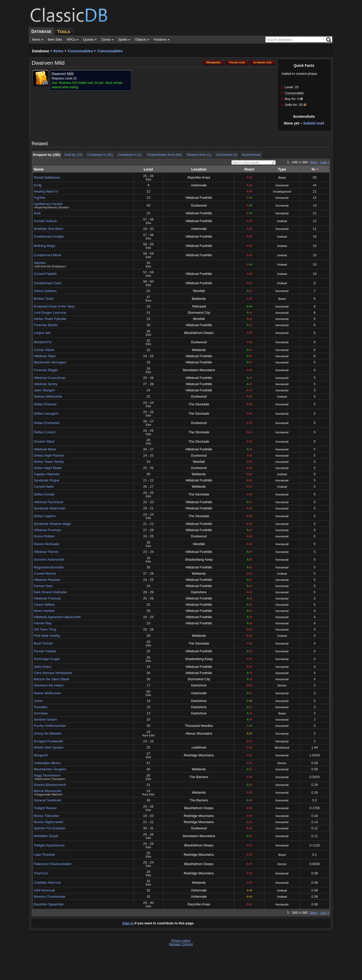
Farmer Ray (43, 623)
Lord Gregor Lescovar (50, 313)
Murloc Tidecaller (46, 816)
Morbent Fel (43, 342)
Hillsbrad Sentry (46, 384)
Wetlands (199, 350)
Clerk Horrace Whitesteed (53, 673)
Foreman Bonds (46, 325)
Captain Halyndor (47, 474)
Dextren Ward (44, 441)
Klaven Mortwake (47, 544)
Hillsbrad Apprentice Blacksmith (57, 617)
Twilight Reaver (45, 808)
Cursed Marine (45, 573)
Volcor (38, 701)
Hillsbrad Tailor (45, 356)
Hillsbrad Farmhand (48, 502)
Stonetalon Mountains (199, 370)
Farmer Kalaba (45, 651)
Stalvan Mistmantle (48, 396)
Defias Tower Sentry (49, 462)
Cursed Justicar (45, 221)
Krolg (38, 185)
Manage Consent (181, 944)
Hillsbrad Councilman (50, 378)
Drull (37, 213)
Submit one (313, 123)
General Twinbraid (47, 800)
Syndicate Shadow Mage (52, 524)
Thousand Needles (199, 726)
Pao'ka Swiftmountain (50, 726)
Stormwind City (199, 313)
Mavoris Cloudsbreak (49, 897)
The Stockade (199, 404)
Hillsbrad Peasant (47, 580)
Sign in (128, 923)
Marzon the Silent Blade (52, 679)
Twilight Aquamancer (49, 845)
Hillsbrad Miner (45, 449)
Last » (325, 162)
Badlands (199, 299)
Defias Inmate (44, 494)
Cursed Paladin (45, 274)
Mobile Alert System (49, 747)
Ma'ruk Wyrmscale (47, 791)
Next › (314, 162)
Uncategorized (282, 192)
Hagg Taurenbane (47, 775)
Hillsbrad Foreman (47, 530)
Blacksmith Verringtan (50, 362)
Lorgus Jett (42, 333)
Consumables (80, 51)
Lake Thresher (45, 855)
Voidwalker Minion (47, 763)
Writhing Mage (45, 246)
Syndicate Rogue (47, 480)
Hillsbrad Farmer (46, 552)
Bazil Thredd (43, 643)
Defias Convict (45, 432)
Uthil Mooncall (44, 890)
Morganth (41, 755)
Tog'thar (40, 198)
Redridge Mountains (199, 755)
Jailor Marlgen (44, 390)
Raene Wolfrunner (47, 693)
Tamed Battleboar (47, 177)
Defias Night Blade (48, 468)
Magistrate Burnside (49, 567)
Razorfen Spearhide (49, 904)
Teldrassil (199, 306)
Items (58, 51)
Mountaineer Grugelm (50, 769)
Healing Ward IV (46, 191)
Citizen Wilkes (44, 605)
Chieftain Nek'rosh (47, 883)
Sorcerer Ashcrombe (49, 560)
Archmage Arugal (47, 659)
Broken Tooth (44, 299)
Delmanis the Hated (48, 685)
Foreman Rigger (46, 370)
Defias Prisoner (45, 404)
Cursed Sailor (44, 487)
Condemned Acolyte (49, 236)
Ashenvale (199, 185)
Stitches (40, 263)
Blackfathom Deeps (199, 333)
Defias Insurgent (46, 414)
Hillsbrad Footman (47, 598)
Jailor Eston (42, 667)
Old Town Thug (45, 629)
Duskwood (199, 205)
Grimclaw (41, 713)
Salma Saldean (45, 291)
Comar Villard (44, 350)
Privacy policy (181, 941)
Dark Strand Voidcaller (50, 592)
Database (41, 51)
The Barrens (199, 777)
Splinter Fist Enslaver (50, 828)
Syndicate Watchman (49, 508)
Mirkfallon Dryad (46, 836)
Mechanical (282, 748)
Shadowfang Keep (199, 560)
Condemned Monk (47, 255)
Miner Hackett (44, 611)
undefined (199, 747)
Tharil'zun (41, 873)
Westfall (199, 291)
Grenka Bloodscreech (50, 785)
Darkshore (199, 592)
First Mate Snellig (47, 636)
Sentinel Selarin (45, 719)
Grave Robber (44, 536)
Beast (282, 178)
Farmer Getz (43, 586)
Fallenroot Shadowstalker (53, 864)
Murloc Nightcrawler (49, 822)
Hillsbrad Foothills (199, 198)
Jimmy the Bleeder (48, 733)
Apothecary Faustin (48, 204)
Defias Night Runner (49, 455)
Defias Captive (45, 516)
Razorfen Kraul (199, 177)
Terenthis (41, 707)
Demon (282, 685)
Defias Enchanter (47, 423)
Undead (282, 221)
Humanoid (282, 185)
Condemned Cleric (48, 283)
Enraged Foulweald (48, 741)
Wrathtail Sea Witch (48, 229)
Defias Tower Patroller (50, 319)
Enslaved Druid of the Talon (54, 306)
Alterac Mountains (199, 733)
